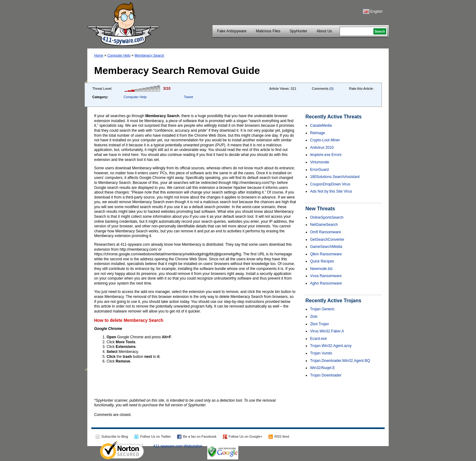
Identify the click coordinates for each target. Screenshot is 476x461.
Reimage (318, 133)
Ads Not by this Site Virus (331, 191)
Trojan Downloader (326, 375)
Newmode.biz (321, 269)
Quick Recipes (322, 261)
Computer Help (119, 55)
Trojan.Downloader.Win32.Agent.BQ (340, 361)
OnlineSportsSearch (327, 217)
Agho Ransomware (326, 283)
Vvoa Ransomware (326, 276)
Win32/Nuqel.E (323, 368)
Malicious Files (268, 31)
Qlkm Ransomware (326, 254)
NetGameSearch (324, 225)
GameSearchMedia (326, 247)
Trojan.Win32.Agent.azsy (331, 346)
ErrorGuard (319, 170)
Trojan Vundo (321, 353)
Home (99, 55)
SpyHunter (298, 31)
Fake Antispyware (232, 31)
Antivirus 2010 (322, 148)
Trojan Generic (322, 309)
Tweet (188, 97)
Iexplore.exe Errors (326, 155)
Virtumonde (320, 162)
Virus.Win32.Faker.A (327, 331)
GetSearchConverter (327, 240)
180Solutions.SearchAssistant (335, 177)
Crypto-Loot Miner (325, 140)
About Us (324, 31)
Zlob (314, 317)
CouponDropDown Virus (330, 184)
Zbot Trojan (320, 324)
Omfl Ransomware (325, 232)
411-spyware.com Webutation (178, 446)
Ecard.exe (318, 339)
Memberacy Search (149, 55)
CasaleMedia (321, 126)
